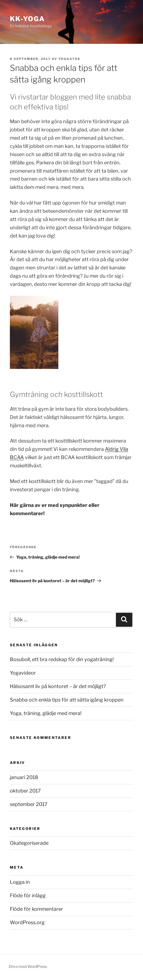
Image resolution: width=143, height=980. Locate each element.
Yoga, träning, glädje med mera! (46, 713)
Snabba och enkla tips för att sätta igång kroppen (67, 700)
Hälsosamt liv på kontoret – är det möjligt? (58, 686)
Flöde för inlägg (28, 895)
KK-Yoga (27, 19)
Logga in (20, 882)
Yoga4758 (69, 59)
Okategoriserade (29, 843)
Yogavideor (23, 673)
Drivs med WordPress (28, 966)
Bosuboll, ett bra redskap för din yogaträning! (62, 659)
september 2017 (29, 804)
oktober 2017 (25, 791)
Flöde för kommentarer (36, 909)
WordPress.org (27, 922)
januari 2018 (24, 777)
